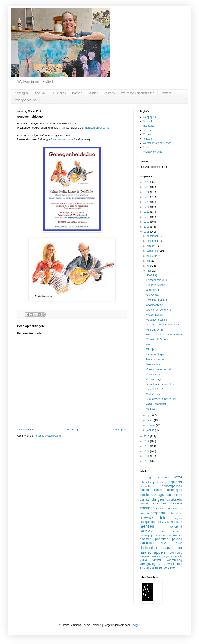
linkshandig (164, 522)
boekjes (145, 495)
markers (177, 522)
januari (151, 430)
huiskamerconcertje (97, 128)
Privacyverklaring (25, 100)
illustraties (146, 518)
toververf (155, 556)
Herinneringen (154, 364)
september (153, 251)
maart (150, 420)
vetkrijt (143, 560)
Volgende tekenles (156, 320)
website (162, 564)
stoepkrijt (144, 556)
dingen (158, 499)
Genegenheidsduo (156, 280)
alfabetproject (149, 482)
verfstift (178, 556)
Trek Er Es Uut (154, 389)
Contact (166, 93)
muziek (146, 531)
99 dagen (146, 478)
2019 (147, 217)
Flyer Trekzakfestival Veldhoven (164, 335)
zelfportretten (168, 567)
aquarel (175, 482)
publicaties (147, 543)
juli (149, 261)
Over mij (41, 93)
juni (149, 266)
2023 (147, 197)
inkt (163, 518)
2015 (147, 436)
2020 (147, 212)
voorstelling (174, 560)
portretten (162, 539)
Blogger (135, 625)
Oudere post (119, 430)
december (153, 236)
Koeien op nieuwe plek (159, 369)
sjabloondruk (148, 548)
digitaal (145, 500)
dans (169, 495)
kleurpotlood (148, 522)
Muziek (93, 93)
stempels (176, 553)
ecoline (144, 504)
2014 (147, 441)
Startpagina (21, 93)
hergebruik (160, 513)
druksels (175, 499)
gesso (160, 508)
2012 (147, 451)
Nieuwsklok (153, 295)
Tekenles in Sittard (156, 300)
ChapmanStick (154, 305)
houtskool (177, 513)
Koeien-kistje (153, 374)
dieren (178, 495)
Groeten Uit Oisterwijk (158, 310)
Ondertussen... (154, 394)
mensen (147, 526)
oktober (151, 246)
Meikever (151, 409)
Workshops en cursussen (138, 93)
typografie (167, 556)
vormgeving (148, 564)
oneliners (177, 532)
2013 (147, 446)
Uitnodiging (152, 290)
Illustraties (59, 93)
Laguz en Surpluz (156, 354)
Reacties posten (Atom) (48, 436)
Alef (148, 345)
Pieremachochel (155, 359)
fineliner (147, 508)
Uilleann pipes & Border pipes (163, 325)
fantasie (177, 503)
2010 (147, 461)
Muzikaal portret (155, 330)
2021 (147, 207)
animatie (163, 483)
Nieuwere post (26, 430)
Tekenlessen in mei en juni (161, 399)
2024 (147, 192)
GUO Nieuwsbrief (156, 404)
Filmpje (150, 349)
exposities (159, 503)
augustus (152, 256)
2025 (147, 187)
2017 (147, 227)
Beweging (152, 275)
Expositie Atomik (155, 285)
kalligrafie (178, 518)
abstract (163, 477)
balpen (144, 490)
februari (151, 425)
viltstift (157, 560)
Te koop (110, 93)
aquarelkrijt (146, 486)
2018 (147, 222)
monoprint (175, 527)
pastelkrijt (145, 536)
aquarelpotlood (172, 486)
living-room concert (63, 139)
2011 (147, 456)
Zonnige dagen (155, 379)
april (149, 415)
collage (158, 494)
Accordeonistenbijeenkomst (162, 384)
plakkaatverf (158, 536)
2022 (147, 202)
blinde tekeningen (168, 490)
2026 (147, 182)
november (153, 241)
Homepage (73, 430)
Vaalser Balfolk (154, 315)
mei (149, 271)
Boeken (77, 93)
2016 (147, 232)
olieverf (162, 532)
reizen (165, 543)
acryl (178, 477)
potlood (177, 539)
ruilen (179, 543)
